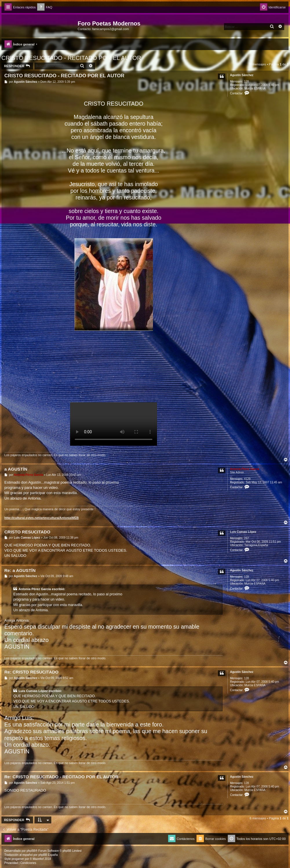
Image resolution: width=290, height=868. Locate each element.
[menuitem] (45, 7)
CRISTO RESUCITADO (27, 532)
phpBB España (48, 855)
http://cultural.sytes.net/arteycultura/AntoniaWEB (42, 518)
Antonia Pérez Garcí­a (245, 469)
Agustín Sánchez (242, 75)
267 (246, 538)
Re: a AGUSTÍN (20, 570)
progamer (18, 859)
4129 (247, 479)
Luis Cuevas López (243, 532)
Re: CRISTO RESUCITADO (31, 672)
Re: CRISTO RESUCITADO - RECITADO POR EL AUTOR (61, 777)
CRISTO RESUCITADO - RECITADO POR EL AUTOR (71, 58)
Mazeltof (38, 859)
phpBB (31, 851)
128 (246, 81)
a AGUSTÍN (16, 469)
